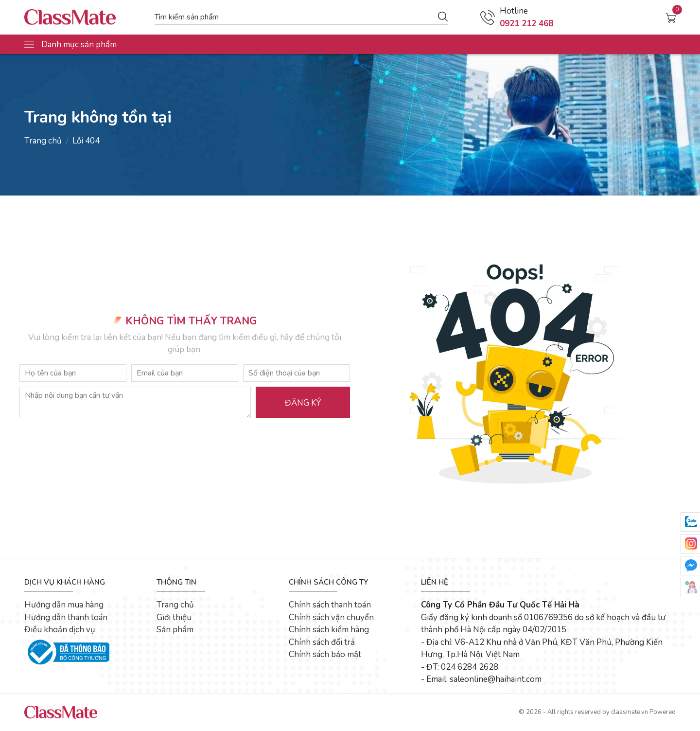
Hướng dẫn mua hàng (64, 605)
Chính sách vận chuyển (331, 617)
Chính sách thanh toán (330, 605)
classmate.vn (630, 712)
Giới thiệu (174, 617)
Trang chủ (43, 141)
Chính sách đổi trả (322, 642)
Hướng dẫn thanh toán (66, 617)
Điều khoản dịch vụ (60, 630)
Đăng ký (303, 403)
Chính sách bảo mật (325, 654)
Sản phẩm (175, 630)
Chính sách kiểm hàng (329, 630)
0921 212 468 (526, 24)
